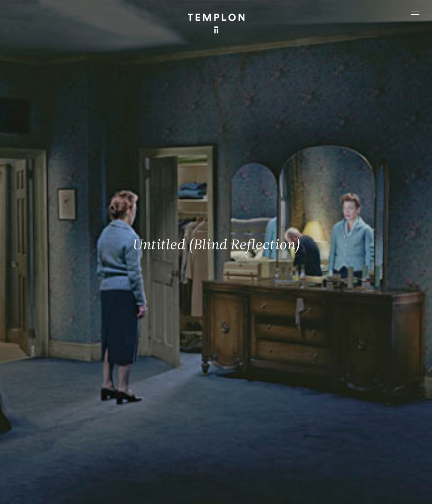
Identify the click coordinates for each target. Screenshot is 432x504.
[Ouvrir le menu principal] (415, 13)
